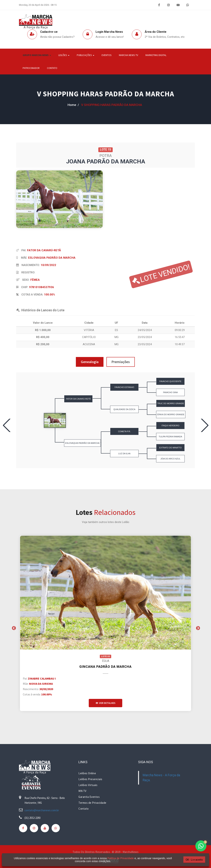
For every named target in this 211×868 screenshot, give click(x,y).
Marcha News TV (129, 55)
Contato (52, 68)
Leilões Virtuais (88, 785)
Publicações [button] (86, 55)
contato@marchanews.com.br (42, 810)
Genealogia (90, 362)
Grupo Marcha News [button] (37, 55)
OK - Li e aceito (189, 860)
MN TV (82, 791)
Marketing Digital (156, 55)
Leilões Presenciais (90, 779)
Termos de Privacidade (92, 803)
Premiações (121, 362)
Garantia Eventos (89, 797)
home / (73, 105)
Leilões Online (87, 773)
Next (198, 628)
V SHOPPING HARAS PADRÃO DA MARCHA (106, 94)
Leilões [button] (64, 55)
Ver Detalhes (105, 703)
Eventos (107, 55)
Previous (13, 628)
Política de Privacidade (118, 858)
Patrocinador (31, 68)
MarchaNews (131, 852)
